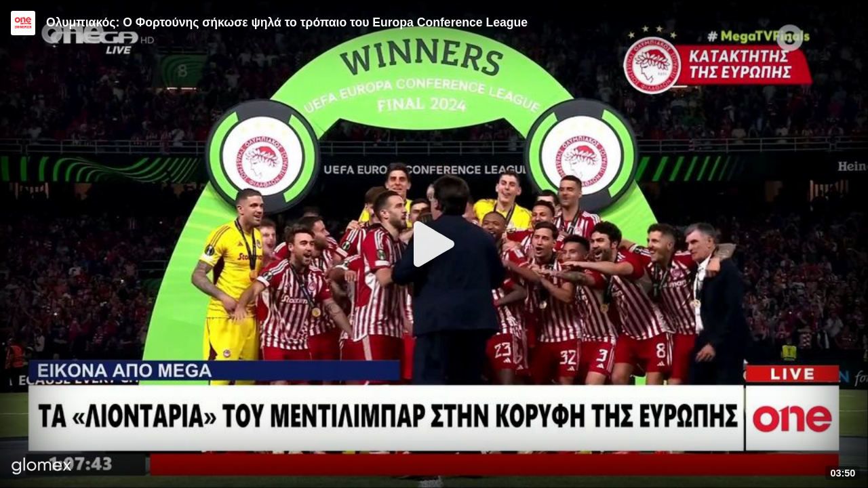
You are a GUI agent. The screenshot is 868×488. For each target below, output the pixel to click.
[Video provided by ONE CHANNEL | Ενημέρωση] (23, 23)
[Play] (434, 244)
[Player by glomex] (42, 467)
